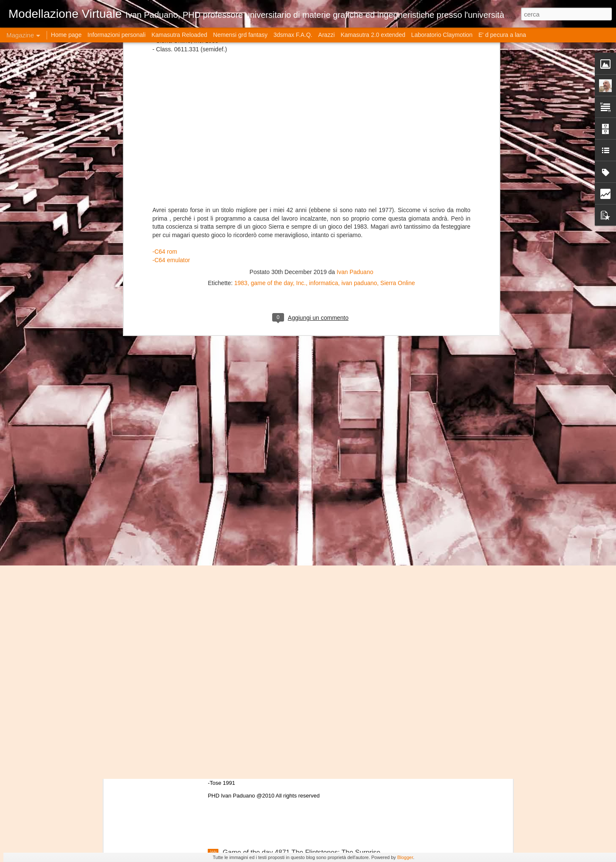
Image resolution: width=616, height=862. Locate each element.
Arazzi (327, 35)
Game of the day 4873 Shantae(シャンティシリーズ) (302, 660)
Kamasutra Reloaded (179, 35)
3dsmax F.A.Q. (293, 35)
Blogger (405, 857)
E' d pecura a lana (502, 35)
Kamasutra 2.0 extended (373, 35)
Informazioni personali (116, 35)
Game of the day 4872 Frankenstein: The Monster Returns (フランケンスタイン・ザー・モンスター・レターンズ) (301, 765)
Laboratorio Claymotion (442, 35)
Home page (66, 35)
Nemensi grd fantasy (240, 35)
